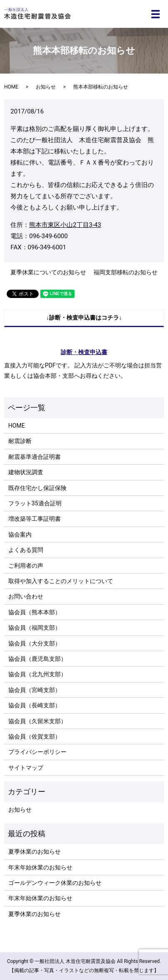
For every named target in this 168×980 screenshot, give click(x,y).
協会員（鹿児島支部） (37, 659)
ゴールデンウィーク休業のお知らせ (55, 883)
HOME (11, 87)
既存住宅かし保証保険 (37, 488)
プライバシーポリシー (37, 752)
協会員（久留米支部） (37, 721)
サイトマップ (26, 768)
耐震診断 (20, 441)
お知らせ (46, 87)
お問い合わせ (26, 596)
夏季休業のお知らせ (35, 852)
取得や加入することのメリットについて (61, 581)
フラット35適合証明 (35, 503)
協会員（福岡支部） (35, 628)
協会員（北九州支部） (37, 674)
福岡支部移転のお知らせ (126, 272)
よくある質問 (26, 550)
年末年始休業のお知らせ (40, 867)
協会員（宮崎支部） (35, 690)
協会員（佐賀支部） (35, 736)
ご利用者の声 (26, 566)
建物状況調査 (26, 472)
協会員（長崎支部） (35, 705)
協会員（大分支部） (35, 643)
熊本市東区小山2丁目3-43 (65, 225)
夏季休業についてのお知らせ (48, 272)
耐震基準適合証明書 (35, 457)
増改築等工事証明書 (35, 519)
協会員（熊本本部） (35, 612)
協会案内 (20, 534)
